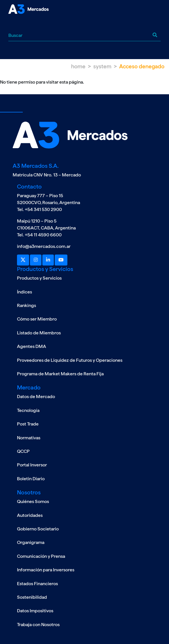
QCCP (23, 451)
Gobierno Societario (38, 529)
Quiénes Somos (33, 501)
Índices (24, 292)
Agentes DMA (32, 346)
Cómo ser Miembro (37, 319)
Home (78, 66)
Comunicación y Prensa (41, 556)
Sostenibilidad (32, 597)
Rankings (26, 305)
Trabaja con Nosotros (38, 625)
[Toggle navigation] (13, 24)
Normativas (29, 438)
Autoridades (30, 515)
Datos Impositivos (35, 611)
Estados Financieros (37, 584)
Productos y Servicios (39, 278)
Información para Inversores (46, 570)
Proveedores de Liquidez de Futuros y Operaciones (70, 360)
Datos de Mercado (36, 397)
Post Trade (28, 424)
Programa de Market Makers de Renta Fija (60, 374)
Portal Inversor (32, 465)
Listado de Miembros (39, 333)
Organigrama (31, 542)
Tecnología (28, 410)
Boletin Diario (31, 479)
